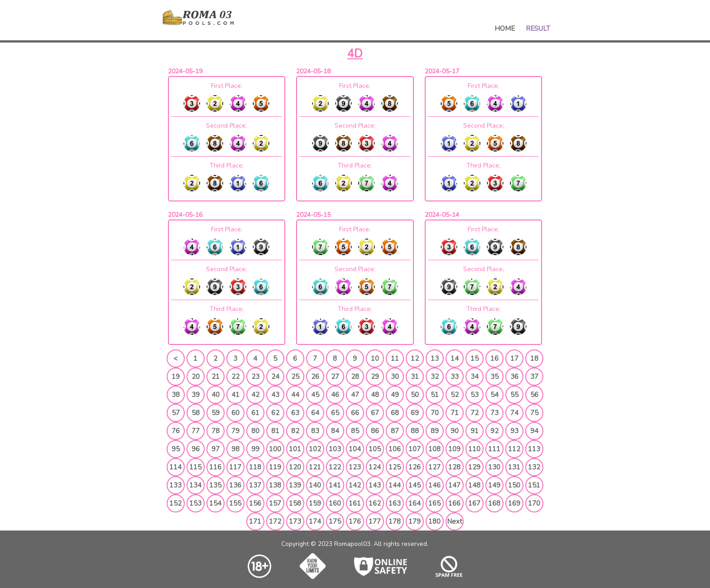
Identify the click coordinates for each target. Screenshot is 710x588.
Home (505, 29)
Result (538, 29)
